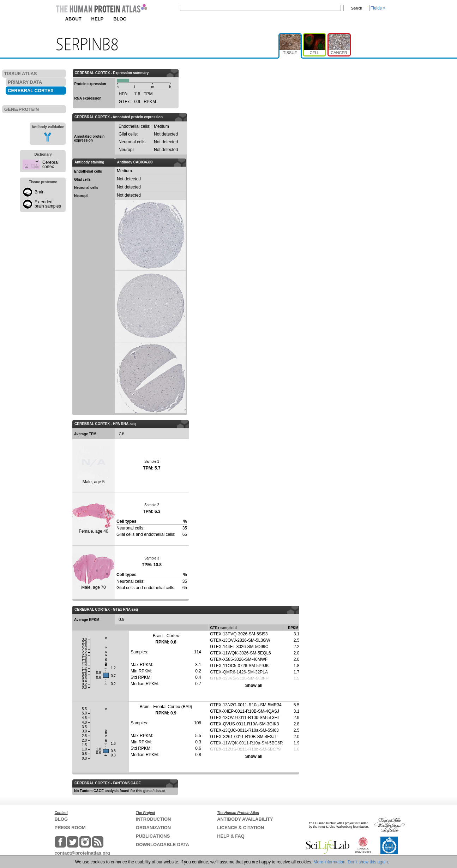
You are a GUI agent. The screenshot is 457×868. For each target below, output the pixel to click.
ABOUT (73, 19)
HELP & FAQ (231, 836)
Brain (40, 192)
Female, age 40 (94, 519)
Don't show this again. (368, 862)
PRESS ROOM (70, 828)
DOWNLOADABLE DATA (163, 845)
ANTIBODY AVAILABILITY (245, 819)
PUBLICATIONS (153, 836)
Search (357, 8)
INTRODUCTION (154, 819)
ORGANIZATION (153, 828)
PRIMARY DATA (25, 82)
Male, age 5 (94, 465)
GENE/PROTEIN (22, 109)
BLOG (120, 19)
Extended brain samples (48, 204)
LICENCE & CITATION (240, 828)
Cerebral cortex (50, 164)
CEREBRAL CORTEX (31, 91)
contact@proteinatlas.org (82, 853)
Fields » (378, 8)
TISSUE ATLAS (20, 74)
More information (330, 862)
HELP (98, 19)
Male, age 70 (94, 572)
